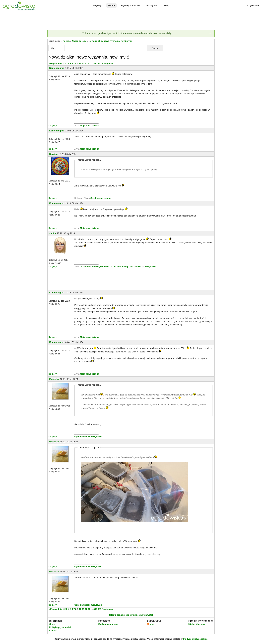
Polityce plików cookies (195, 639)
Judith (53, 233)
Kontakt (53, 631)
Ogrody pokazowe (131, 5)
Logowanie (253, 5)
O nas (52, 624)
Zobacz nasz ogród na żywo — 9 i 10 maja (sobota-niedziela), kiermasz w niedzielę (127, 33)
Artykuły (97, 5)
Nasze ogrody (79, 41)
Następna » (108, 64)
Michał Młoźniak (197, 624)
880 (95, 64)
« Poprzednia (55, 64)
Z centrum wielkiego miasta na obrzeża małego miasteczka (111, 266)
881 (99, 64)
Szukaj (155, 48)
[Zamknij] (210, 34)
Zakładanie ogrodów (109, 624)
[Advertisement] (131, 21)
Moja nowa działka (89, 126)
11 (83, 64)
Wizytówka (151, 266)
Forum (111, 5)
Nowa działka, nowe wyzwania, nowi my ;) (110, 41)
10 (80, 64)
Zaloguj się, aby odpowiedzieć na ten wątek (131, 615)
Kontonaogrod (57, 68)
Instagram (152, 5)
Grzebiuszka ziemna (101, 198)
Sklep (166, 5)
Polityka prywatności (60, 627)
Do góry (53, 126)
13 (89, 64)
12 (86, 64)
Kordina (53, 154)
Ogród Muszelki (82, 437)
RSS (151, 624)
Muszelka (54, 379)
